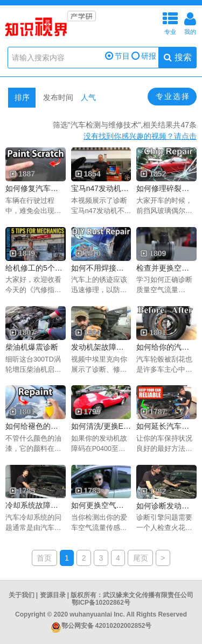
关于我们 (22, 595)
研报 (144, 56)
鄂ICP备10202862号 (101, 603)
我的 (190, 22)
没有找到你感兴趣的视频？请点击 (140, 136)
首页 (44, 558)
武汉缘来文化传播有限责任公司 (148, 595)
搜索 (177, 57)
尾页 (141, 558)
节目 (117, 56)
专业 (170, 22)
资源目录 (53, 595)
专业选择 (173, 96)
